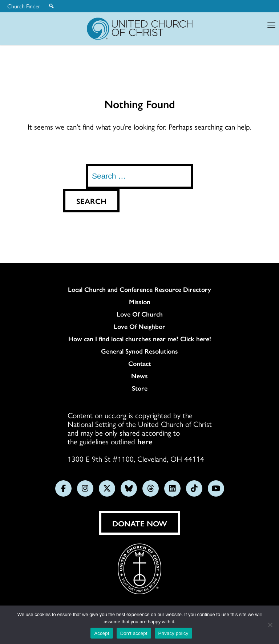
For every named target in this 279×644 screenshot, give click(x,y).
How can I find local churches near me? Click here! (140, 339)
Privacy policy (173, 633)
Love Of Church (140, 314)
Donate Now (140, 523)
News (139, 376)
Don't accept (134, 633)
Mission (140, 302)
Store (140, 388)
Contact (140, 363)
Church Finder (24, 6)
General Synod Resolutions (139, 351)
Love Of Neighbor (139, 326)
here (145, 441)
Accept (102, 633)
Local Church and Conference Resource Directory (139, 289)
